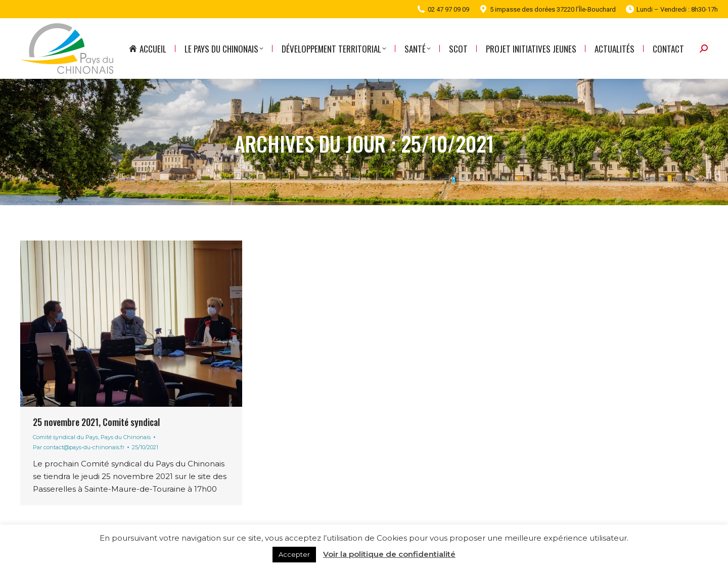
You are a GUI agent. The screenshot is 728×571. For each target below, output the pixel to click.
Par (79, 447)
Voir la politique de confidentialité (389, 554)
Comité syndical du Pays (65, 437)
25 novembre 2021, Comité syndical (96, 422)
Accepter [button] (294, 554)
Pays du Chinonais (126, 437)
